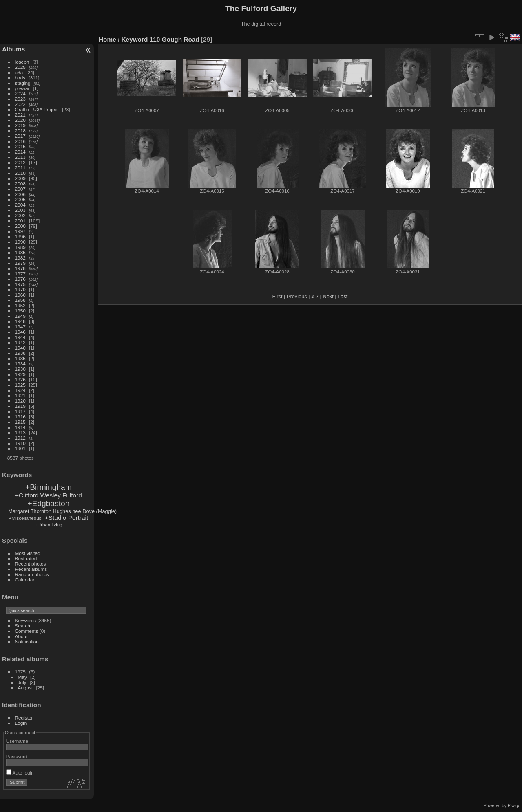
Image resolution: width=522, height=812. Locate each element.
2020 (20, 120)
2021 (20, 115)
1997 (20, 231)
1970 (20, 289)
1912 (20, 438)
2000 (20, 226)
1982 (20, 258)
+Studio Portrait (66, 518)
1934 (20, 364)
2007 (20, 189)
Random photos (32, 574)
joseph (22, 62)
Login (21, 723)
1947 (20, 327)
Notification (27, 641)
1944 (20, 337)
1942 (20, 342)
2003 (20, 210)
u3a (19, 72)
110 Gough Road (175, 39)
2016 (20, 141)
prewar (22, 88)
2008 (20, 184)
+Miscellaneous (25, 518)
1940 (20, 348)
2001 (20, 221)
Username (17, 741)
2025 (20, 67)
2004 (20, 205)
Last (343, 296)
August (25, 688)
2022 (20, 104)
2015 (20, 146)
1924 (20, 390)
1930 (20, 369)
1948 (20, 321)
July (22, 682)
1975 (20, 284)
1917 (20, 411)
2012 (20, 162)
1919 (20, 406)
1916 (20, 417)
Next (328, 296)
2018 (20, 131)
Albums (13, 49)
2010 (20, 173)
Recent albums (31, 569)
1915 (20, 422)
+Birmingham (49, 487)
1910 (20, 443)
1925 (20, 385)
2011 (20, 168)
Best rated (26, 558)
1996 (20, 237)
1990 (20, 242)
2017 (20, 136)
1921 (20, 395)
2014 (20, 152)
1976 (20, 279)
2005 (20, 199)
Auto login (20, 773)
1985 (20, 252)
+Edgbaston (48, 503)
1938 (20, 353)
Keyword (135, 39)
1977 (20, 274)
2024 (20, 94)
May (22, 677)
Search (23, 626)
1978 (20, 268)
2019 (20, 125)
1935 (20, 358)
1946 (20, 332)
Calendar (25, 580)
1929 (20, 374)
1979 (20, 263)
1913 (20, 432)
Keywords (26, 620)
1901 (20, 448)
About (21, 636)
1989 (20, 247)
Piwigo (514, 805)
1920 (20, 401)
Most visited (28, 553)
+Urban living (49, 525)
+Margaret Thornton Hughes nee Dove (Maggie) (61, 511)
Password (17, 756)
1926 (20, 380)
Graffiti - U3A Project (37, 109)
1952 (20, 305)
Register (24, 718)
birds (20, 78)
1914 (20, 427)
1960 (20, 295)
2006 (20, 194)
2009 (20, 178)
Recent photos (31, 564)
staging (23, 83)
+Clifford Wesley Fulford (49, 495)
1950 (20, 311)
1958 (20, 300)
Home (107, 39)
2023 (20, 99)
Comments (27, 631)
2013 (20, 157)
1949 (20, 316)
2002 (20, 215)
